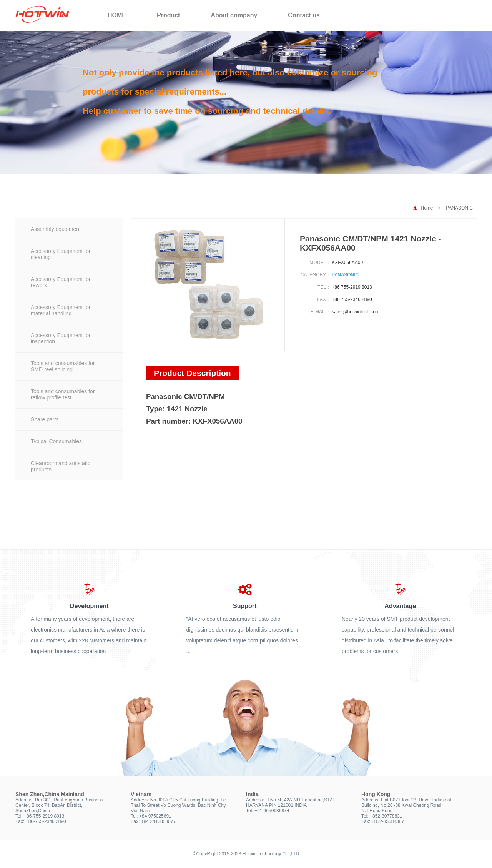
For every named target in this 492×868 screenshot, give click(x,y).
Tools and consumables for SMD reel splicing (63, 366)
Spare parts (45, 419)
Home (427, 208)
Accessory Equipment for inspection (61, 338)
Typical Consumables (56, 441)
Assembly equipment (56, 229)
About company (234, 15)
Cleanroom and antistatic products (61, 466)
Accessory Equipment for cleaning (61, 254)
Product (168, 15)
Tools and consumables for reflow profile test (63, 394)
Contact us (304, 15)
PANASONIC (459, 208)
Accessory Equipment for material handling (61, 310)
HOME (117, 15)
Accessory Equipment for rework (61, 282)
